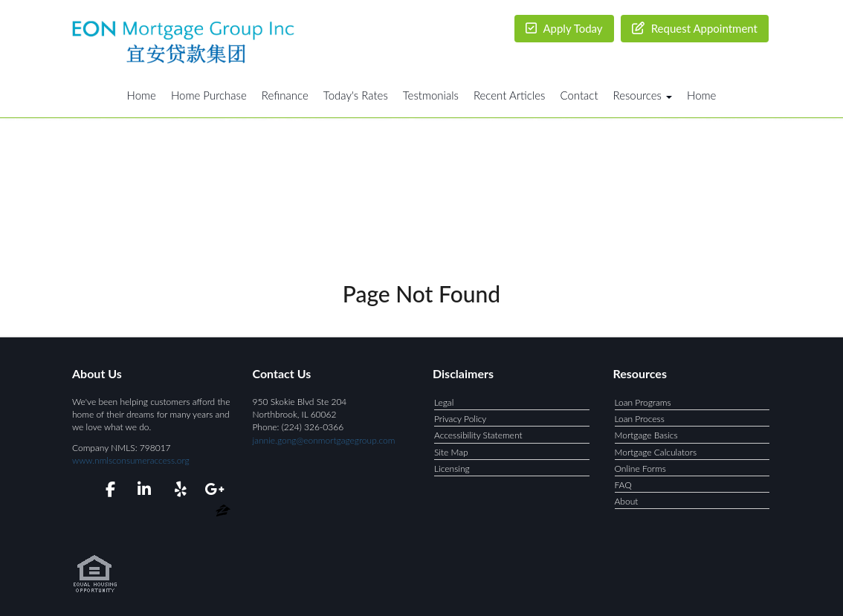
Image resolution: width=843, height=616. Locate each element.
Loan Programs (643, 402)
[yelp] (177, 492)
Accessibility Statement (478, 435)
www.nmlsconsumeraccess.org (131, 460)
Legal (444, 402)
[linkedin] (142, 492)
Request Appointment (695, 28)
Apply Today (564, 28)
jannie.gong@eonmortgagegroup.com (324, 440)
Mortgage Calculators (656, 452)
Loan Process (640, 419)
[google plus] (214, 492)
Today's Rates (356, 95)
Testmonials (431, 95)
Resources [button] (643, 95)
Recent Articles (509, 95)
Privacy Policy (460, 419)
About (627, 501)
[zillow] (223, 513)
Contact (579, 95)
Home (142, 95)
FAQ (623, 485)
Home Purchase (209, 95)
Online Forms (640, 469)
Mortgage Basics (646, 435)
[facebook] (106, 492)
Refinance (285, 95)
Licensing (452, 469)
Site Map (451, 452)
